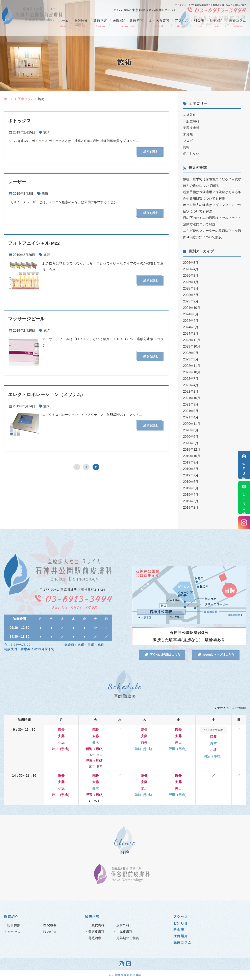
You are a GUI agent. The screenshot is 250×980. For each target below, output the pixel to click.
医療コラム (237, 23)
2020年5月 (191, 443)
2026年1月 (191, 282)
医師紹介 (81, 23)
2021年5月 (191, 411)
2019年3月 (191, 501)
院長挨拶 (14, 925)
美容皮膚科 (191, 128)
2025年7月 (191, 295)
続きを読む (151, 152)
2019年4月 (191, 495)
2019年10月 (192, 456)
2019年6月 (191, 482)
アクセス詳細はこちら (163, 655)
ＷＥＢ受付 (244, 465)
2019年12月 (192, 450)
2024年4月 (191, 321)
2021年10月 (192, 398)
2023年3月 (191, 359)
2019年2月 (191, 508)
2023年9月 (191, 353)
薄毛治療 (95, 938)
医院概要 (50, 925)
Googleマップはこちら (216, 655)
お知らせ (181, 923)
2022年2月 (191, 392)
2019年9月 (191, 462)
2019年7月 (191, 475)
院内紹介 (50, 932)
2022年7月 (191, 379)
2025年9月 (191, 288)
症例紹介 (217, 23)
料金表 (199, 23)
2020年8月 (191, 430)
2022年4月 (191, 385)
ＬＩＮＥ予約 (244, 498)
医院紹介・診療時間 (128, 23)
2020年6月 (191, 437)
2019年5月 (191, 488)
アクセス (182, 23)
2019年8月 (191, 469)
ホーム (64, 23)
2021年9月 (191, 404)
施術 (47, 132)
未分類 (188, 134)
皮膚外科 (190, 115)
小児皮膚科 (124, 932)
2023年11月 (192, 340)
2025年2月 (191, 301)
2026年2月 (191, 276)
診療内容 (100, 23)
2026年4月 (191, 269)
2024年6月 (191, 314)
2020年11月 (192, 424)
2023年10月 (192, 346)
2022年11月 (192, 366)
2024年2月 (191, 334)
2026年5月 (191, 263)
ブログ (188, 141)
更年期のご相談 (128, 938)
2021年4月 (191, 417)
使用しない (191, 154)
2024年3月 (191, 327)
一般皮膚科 (191, 121)
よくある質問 (159, 23)
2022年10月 (192, 372)
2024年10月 (192, 308)
